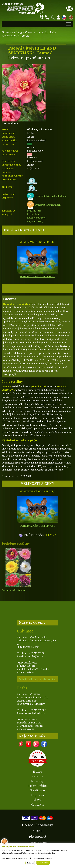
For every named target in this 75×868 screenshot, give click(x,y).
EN (71, 17)
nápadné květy (35, 221)
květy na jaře (34, 211)
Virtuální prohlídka (37, 679)
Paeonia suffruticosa (13, 590)
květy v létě (33, 214)
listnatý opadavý (36, 218)
